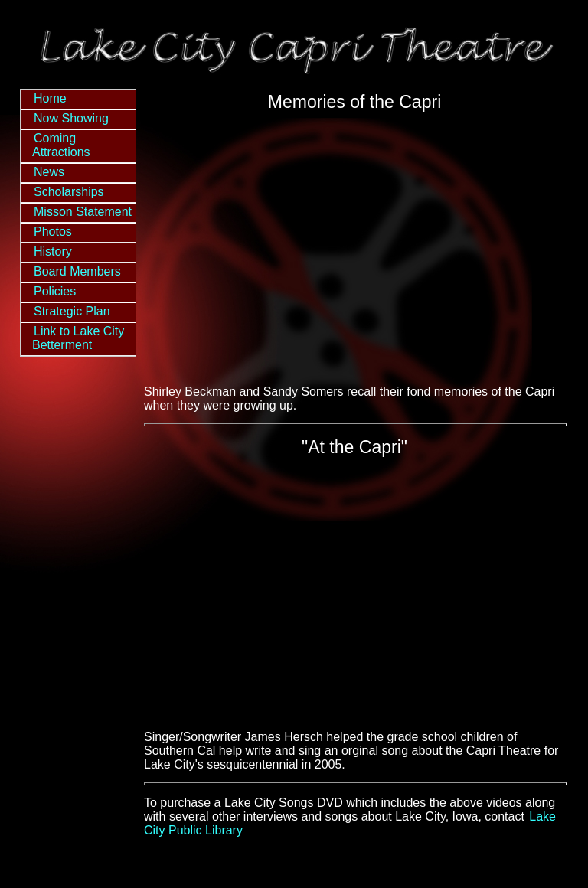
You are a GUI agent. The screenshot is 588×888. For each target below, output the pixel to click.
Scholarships (69, 192)
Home (50, 98)
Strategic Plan (72, 311)
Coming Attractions (61, 145)
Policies (55, 291)
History (53, 251)
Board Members (77, 271)
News (49, 172)
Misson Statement (83, 212)
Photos (53, 232)
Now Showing (71, 118)
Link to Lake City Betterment (78, 338)
